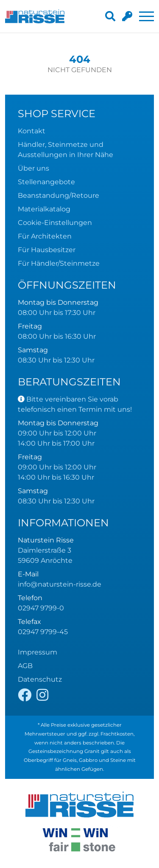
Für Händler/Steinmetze (59, 263)
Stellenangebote (46, 182)
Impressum (38, 652)
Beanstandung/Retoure (59, 195)
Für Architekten (45, 236)
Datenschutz (40, 679)
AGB (25, 666)
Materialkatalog (44, 209)
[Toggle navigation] (146, 16)
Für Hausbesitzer (47, 250)
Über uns (33, 168)
